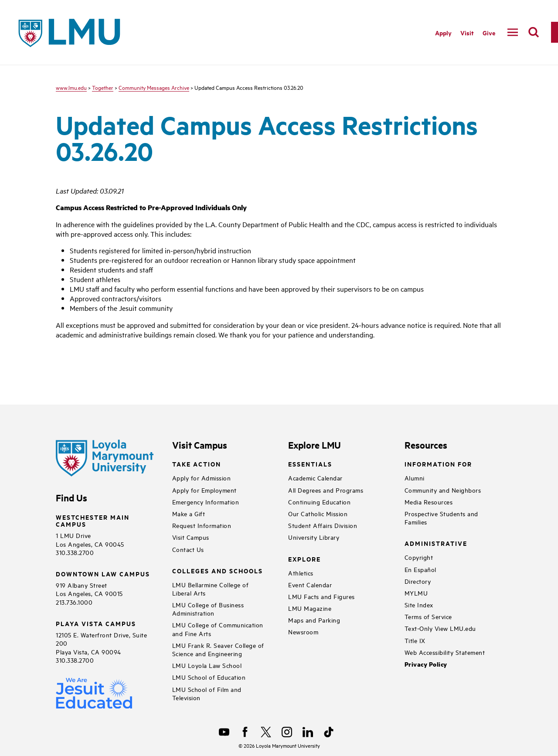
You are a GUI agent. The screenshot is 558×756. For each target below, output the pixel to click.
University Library (314, 537)
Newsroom (303, 632)
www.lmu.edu (71, 87)
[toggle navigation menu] (513, 32)
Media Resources (429, 502)
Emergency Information (206, 502)
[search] (534, 32)
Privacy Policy (426, 664)
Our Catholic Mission (318, 513)
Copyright (419, 557)
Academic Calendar (315, 478)
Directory (418, 581)
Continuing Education (319, 502)
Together (103, 87)
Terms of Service (428, 616)
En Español (420, 569)
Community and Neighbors (443, 490)
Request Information (202, 525)
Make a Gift (189, 513)
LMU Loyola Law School (207, 665)
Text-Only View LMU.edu (440, 628)
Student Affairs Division (323, 525)
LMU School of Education (209, 677)
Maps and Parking (314, 620)
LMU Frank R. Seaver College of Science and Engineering (218, 649)
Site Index (419, 604)
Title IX (415, 640)
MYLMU (416, 593)
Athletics (301, 573)
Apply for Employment (204, 490)
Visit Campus (191, 537)
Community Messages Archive (154, 87)
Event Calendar (310, 584)
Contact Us (188, 549)
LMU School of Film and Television (207, 693)
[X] (266, 732)
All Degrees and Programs (326, 490)
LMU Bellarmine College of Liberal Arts (211, 589)
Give (489, 32)
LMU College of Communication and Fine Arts (218, 629)
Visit (467, 32)
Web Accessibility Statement (445, 652)
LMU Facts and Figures (322, 596)
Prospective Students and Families (441, 518)
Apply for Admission (202, 478)
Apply (443, 32)
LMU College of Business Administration (208, 609)
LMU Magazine (310, 608)
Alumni (415, 478)
